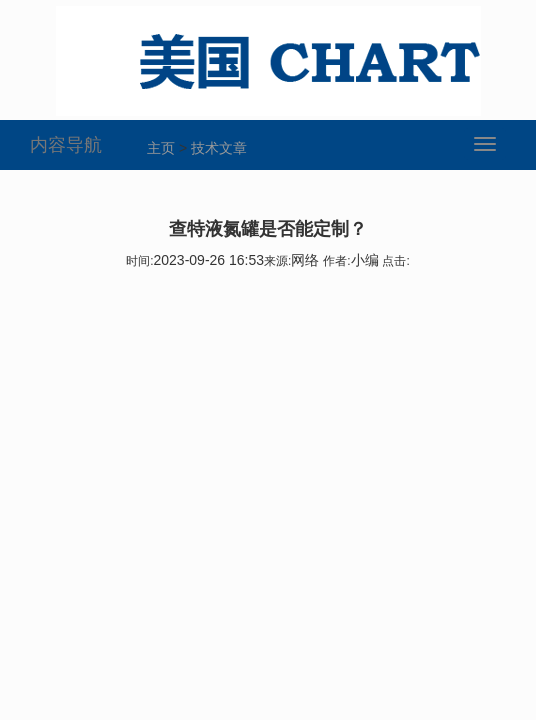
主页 (161, 148)
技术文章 (219, 148)
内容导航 (66, 145)
